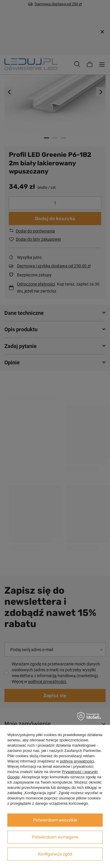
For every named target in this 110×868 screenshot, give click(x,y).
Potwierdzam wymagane (55, 837)
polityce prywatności (77, 761)
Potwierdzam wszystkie (55, 820)
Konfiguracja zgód (55, 854)
